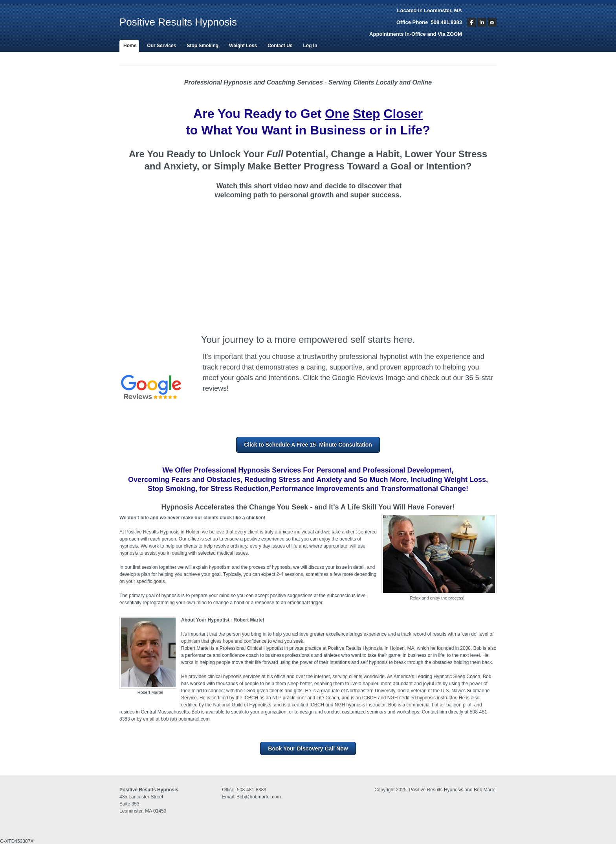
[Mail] (492, 22)
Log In (310, 46)
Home (130, 46)
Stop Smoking (203, 46)
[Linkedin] (482, 22)
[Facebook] (472, 22)
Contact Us (280, 46)
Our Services (161, 46)
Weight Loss (243, 46)
